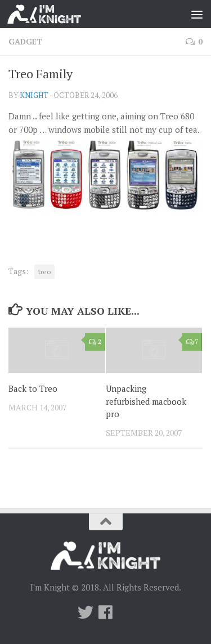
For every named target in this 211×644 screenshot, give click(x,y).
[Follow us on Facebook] (106, 612)
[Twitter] (86, 612)
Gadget (25, 41)
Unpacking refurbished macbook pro (146, 401)
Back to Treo (33, 388)
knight (34, 95)
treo (44, 272)
